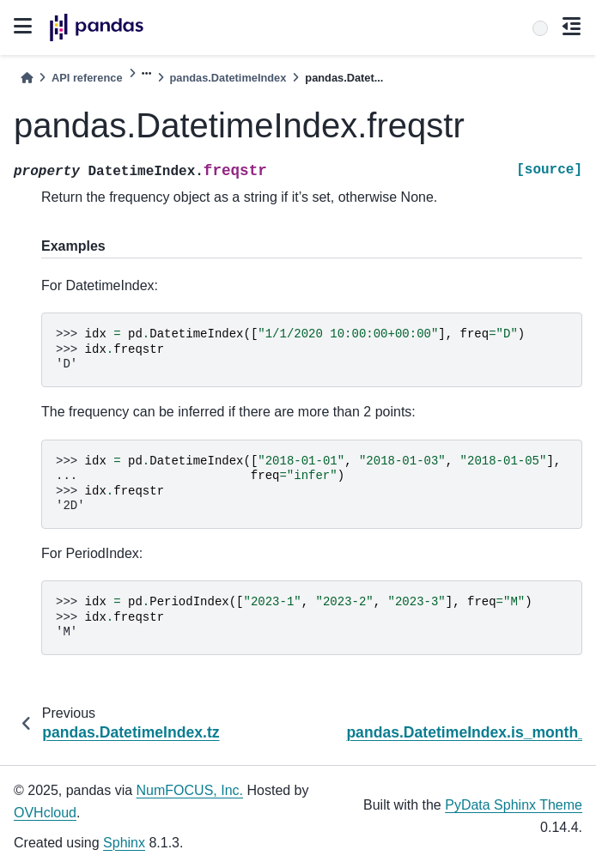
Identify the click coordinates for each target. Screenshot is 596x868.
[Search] (540, 28)
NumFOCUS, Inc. (190, 790)
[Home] (27, 78)
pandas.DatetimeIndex (228, 78)
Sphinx (124, 843)
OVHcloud (45, 813)
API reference (87, 78)
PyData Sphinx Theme (514, 805)
